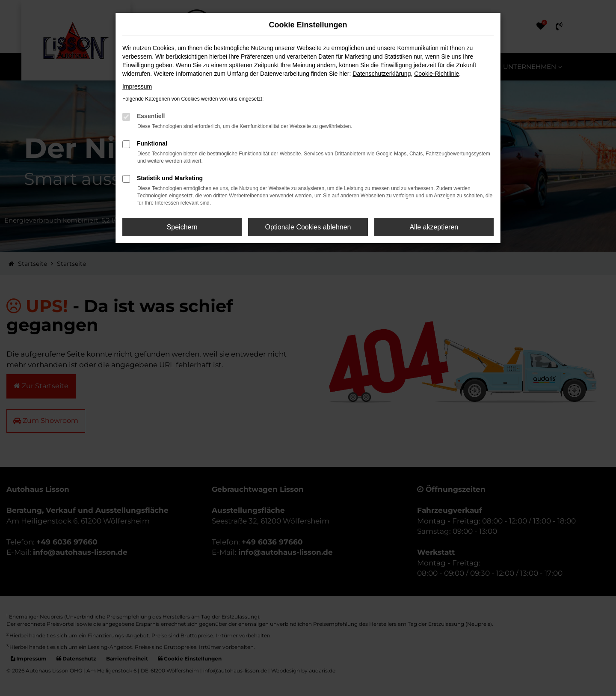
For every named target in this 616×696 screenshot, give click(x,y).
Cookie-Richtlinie (437, 74)
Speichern (182, 227)
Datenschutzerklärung (382, 74)
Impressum (137, 86)
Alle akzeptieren (434, 227)
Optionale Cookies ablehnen (308, 227)
